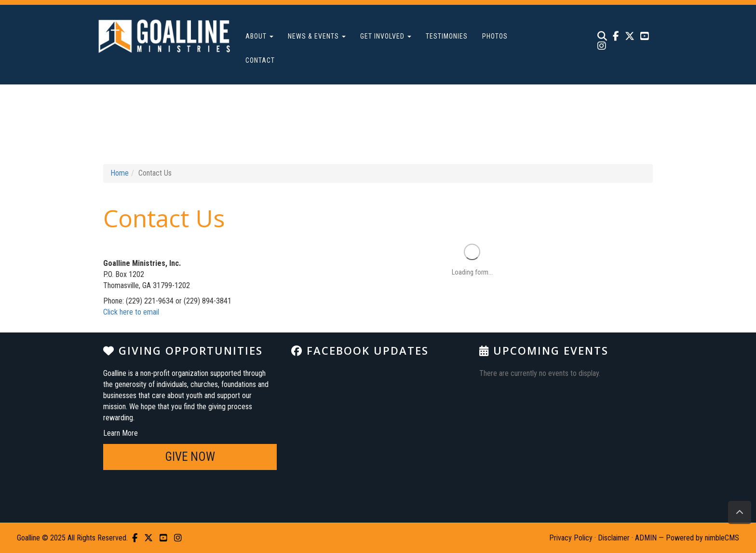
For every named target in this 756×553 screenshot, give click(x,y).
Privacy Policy (571, 538)
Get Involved (386, 36)
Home (120, 173)
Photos (495, 36)
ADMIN (646, 538)
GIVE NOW (190, 457)
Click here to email (131, 312)
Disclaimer (614, 538)
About (259, 36)
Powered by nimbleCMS (702, 538)
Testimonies (447, 36)
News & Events (317, 36)
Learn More (121, 433)
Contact (260, 60)
